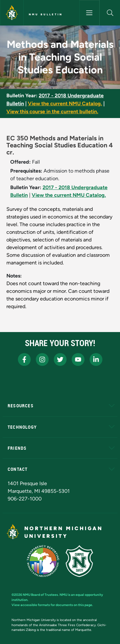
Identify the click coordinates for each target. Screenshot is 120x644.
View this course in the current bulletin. (52, 111)
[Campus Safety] (79, 561)
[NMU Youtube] (78, 359)
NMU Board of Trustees (40, 595)
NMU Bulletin (46, 14)
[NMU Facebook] (24, 359)
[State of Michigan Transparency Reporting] (43, 561)
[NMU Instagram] (42, 359)
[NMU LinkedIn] (96, 359)
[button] (110, 13)
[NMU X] (60, 359)
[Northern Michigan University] (12, 13)
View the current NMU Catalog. (65, 104)
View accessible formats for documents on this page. (52, 605)
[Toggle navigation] (90, 13)
